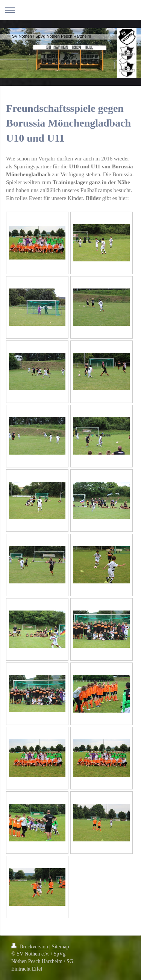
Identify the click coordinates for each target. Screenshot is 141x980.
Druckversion (30, 947)
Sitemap (61, 947)
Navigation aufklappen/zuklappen (70, 10)
